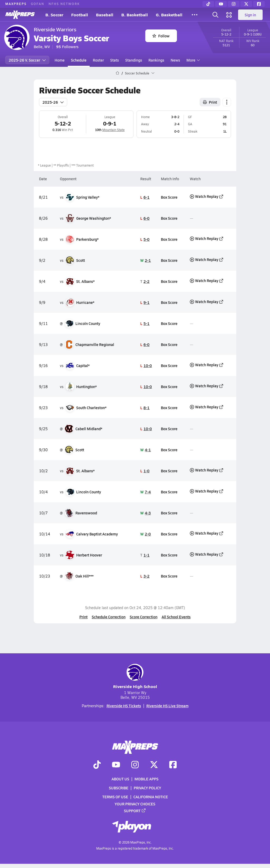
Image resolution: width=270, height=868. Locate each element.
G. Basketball (169, 15)
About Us (120, 779)
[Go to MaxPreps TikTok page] (97, 765)
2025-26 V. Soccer (27, 60)
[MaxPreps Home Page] (117, 73)
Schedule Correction (109, 617)
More (192, 60)
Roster (98, 60)
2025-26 (53, 102)
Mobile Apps (146, 779)
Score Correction (144, 617)
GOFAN (38, 4)
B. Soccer (54, 15)
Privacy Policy (147, 788)
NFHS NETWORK (64, 4)
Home (60, 60)
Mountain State (114, 130)
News (175, 60)
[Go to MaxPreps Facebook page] (173, 765)
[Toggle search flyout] (215, 15)
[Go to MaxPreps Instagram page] (135, 765)
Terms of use (115, 797)
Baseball (105, 15)
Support (135, 810)
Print (83, 617)
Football (80, 15)
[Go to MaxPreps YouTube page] (116, 765)
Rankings (156, 60)
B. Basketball (135, 15)
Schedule (79, 60)
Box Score (169, 197)
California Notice (151, 797)
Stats (115, 60)
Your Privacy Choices (135, 804)
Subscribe (119, 788)
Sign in (250, 15)
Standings (134, 60)
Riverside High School (135, 677)
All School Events (176, 617)
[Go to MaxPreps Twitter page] (154, 765)
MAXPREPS (16, 4)
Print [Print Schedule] (210, 102)
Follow (161, 36)
